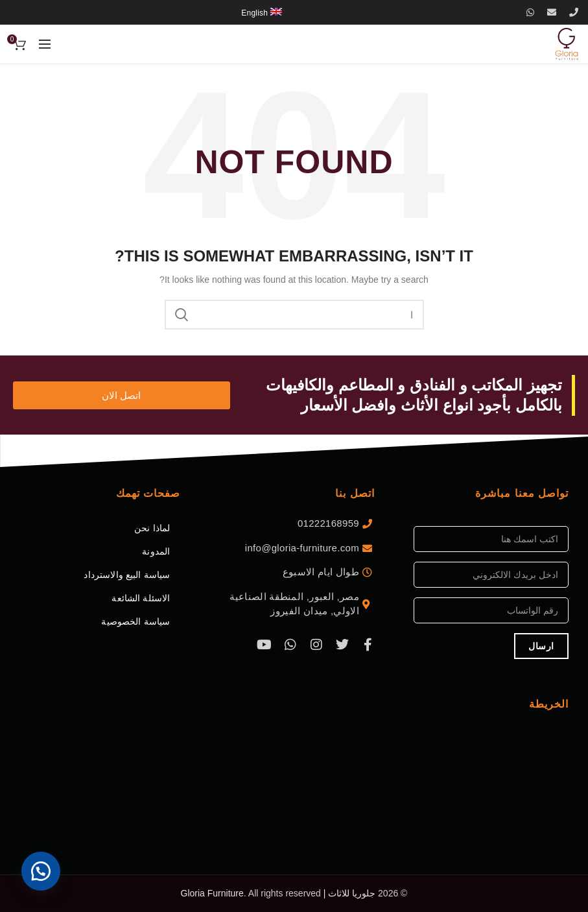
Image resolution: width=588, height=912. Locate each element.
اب (182, 315)
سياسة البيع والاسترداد (127, 575)
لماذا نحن (152, 528)
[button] (45, 867)
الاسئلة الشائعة (141, 598)
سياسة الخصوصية (135, 621)
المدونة (156, 551)
